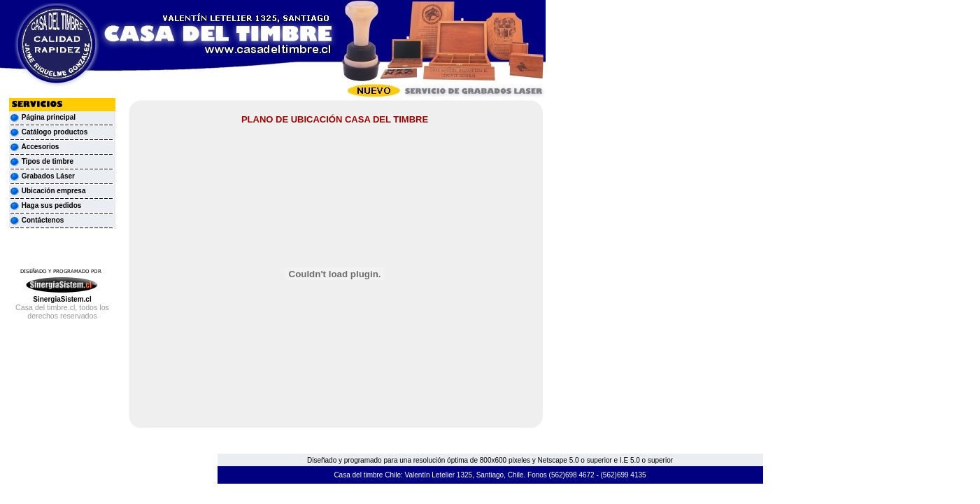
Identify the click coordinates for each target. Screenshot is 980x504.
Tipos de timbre (41, 161)
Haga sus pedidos (45, 205)
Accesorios (34, 147)
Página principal (49, 117)
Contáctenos (36, 220)
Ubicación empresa (47, 191)
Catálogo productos (48, 132)
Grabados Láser (42, 176)
